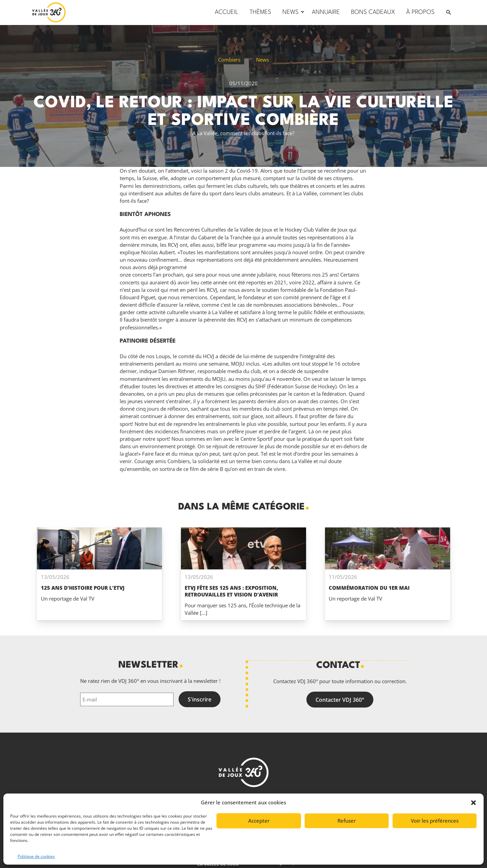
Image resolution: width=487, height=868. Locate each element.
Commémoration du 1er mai (369, 588)
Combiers (229, 60)
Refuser (347, 821)
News (262, 60)
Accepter (259, 821)
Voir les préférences (435, 821)
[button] (473, 803)
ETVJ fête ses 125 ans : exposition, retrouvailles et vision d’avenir (231, 591)
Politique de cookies (36, 856)
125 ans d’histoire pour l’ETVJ (83, 588)
